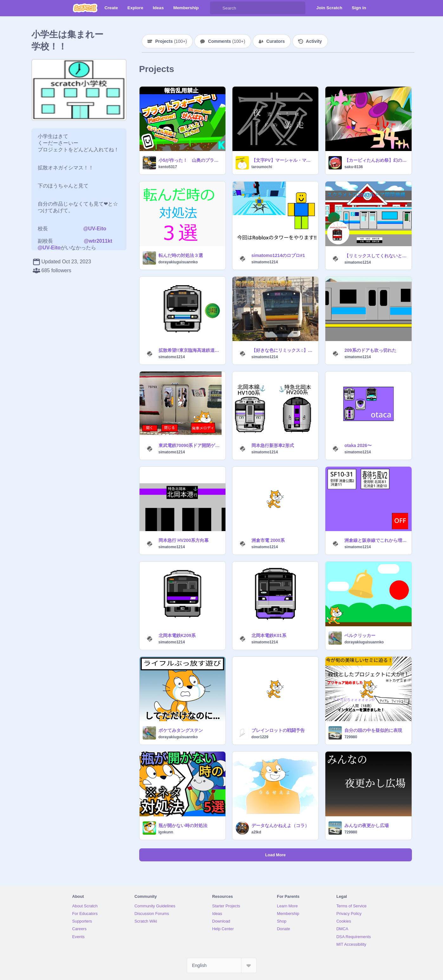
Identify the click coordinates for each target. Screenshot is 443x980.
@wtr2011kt (98, 241)
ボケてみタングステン (181, 730)
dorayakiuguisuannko (178, 262)
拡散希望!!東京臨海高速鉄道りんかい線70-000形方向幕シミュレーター (190, 350)
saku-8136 (354, 167)
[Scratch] (85, 8)
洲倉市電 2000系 (268, 540)
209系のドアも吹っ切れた (370, 350)
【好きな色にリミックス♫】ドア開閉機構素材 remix (283, 350)
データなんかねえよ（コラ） (280, 825)
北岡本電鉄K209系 (177, 635)
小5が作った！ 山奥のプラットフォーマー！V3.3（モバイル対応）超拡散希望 (190, 160)
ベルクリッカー (360, 635)
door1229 (260, 737)
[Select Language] (222, 965)
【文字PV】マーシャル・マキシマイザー (283, 160)
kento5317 (168, 167)
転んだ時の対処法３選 (181, 255)
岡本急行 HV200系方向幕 (184, 540)
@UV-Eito (95, 229)
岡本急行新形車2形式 (273, 445)
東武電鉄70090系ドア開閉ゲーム (190, 445)
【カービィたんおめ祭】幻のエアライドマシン (376, 160)
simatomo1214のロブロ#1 (278, 255)
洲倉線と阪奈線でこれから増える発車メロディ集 (376, 540)
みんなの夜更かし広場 (367, 825)
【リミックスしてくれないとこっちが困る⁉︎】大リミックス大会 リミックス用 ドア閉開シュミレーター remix (376, 256)
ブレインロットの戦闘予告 (278, 730)
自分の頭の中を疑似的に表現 (373, 730)
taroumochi (262, 167)
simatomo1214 (265, 262)
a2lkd (256, 832)
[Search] (216, 8)
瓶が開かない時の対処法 (183, 825)
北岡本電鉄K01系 (269, 635)
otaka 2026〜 (358, 445)
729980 (351, 737)
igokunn (166, 832)
